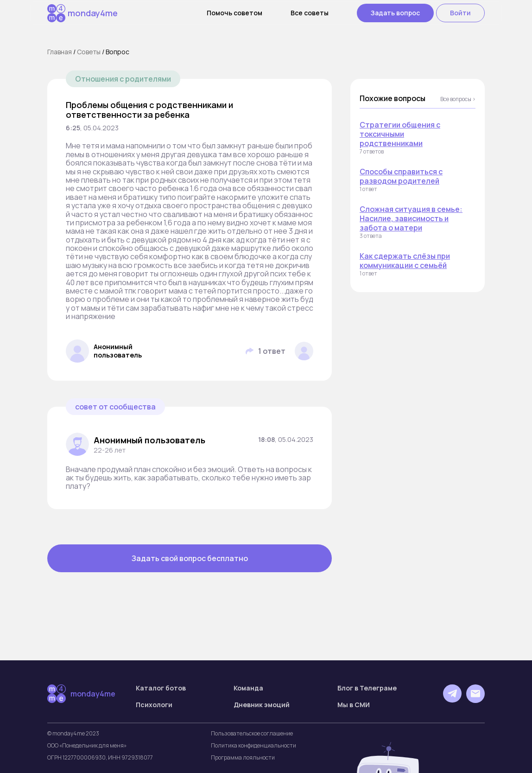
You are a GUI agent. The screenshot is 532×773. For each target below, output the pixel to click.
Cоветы (89, 52)
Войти (460, 13)
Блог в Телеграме (367, 688)
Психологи (154, 705)
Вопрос (117, 52)
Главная (60, 52)
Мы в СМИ (354, 705)
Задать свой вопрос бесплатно (190, 558)
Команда (248, 688)
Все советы (310, 13)
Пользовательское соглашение (252, 734)
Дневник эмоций (262, 705)
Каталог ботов (161, 688)
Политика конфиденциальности (253, 746)
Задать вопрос (395, 13)
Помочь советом (234, 13)
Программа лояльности (243, 758)
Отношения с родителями (123, 79)
